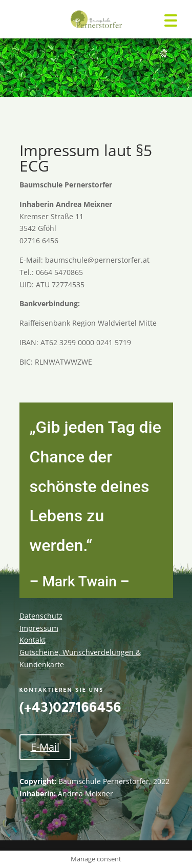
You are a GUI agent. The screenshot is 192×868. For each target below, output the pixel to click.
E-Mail (45, 747)
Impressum (39, 628)
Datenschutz (41, 616)
